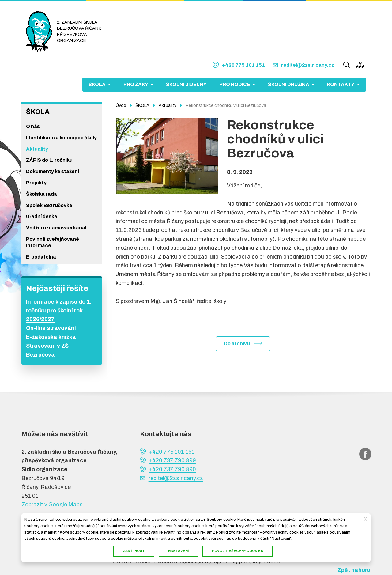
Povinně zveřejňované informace (53, 242)
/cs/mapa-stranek (360, 65)
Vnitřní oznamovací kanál (56, 228)
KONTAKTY (341, 84)
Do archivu (237, 344)
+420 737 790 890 (173, 469)
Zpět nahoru (354, 570)
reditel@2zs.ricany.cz (308, 65)
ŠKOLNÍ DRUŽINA (289, 84)
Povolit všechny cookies (237, 551)
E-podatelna (41, 257)
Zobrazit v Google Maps (52, 505)
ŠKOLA (97, 84)
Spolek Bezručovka (49, 205)
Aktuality (37, 149)
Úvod (121, 106)
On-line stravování (51, 328)
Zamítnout (134, 551)
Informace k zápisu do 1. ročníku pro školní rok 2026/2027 (59, 311)
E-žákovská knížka (51, 337)
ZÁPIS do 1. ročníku (49, 160)
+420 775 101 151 (243, 65)
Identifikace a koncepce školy (61, 138)
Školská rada (41, 194)
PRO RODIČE (235, 84)
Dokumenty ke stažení (53, 171)
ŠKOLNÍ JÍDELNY (186, 84)
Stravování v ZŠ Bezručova (47, 350)
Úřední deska (42, 216)
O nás (33, 126)
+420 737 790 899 (173, 460)
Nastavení (178, 551)
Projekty (36, 183)
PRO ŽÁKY (136, 84)
